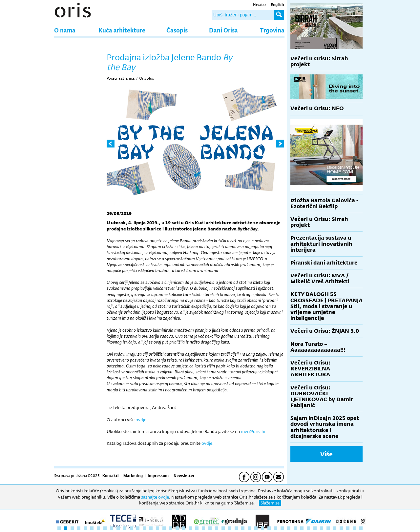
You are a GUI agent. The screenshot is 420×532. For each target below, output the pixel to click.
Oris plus (147, 78)
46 (354, 528)
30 (249, 528)
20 (184, 528)
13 (138, 528)
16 (157, 528)
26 (223, 528)
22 (197, 528)
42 (328, 528)
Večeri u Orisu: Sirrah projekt (319, 61)
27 (230, 528)
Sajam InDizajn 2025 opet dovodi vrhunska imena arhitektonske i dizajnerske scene (325, 427)
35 (282, 528)
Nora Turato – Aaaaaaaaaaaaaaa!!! (318, 347)
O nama (65, 30)
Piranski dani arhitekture (324, 263)
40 (315, 528)
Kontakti (110, 476)
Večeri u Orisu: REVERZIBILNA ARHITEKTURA (310, 369)
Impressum (158, 476)
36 (289, 528)
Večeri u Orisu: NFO (317, 108)
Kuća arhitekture (122, 30)
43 (335, 528)
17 (164, 528)
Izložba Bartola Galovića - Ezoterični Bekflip (324, 203)
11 (125, 528)
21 (190, 528)
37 (295, 528)
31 (256, 528)
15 (151, 528)
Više (326, 454)
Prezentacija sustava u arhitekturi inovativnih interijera (321, 244)
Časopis (177, 30)
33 (269, 528)
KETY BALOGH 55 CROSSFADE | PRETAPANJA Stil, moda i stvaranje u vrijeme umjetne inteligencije (326, 306)
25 (217, 528)
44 (341, 528)
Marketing (133, 476)
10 (118, 528)
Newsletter (184, 476)
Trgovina (272, 30)
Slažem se (270, 503)
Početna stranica (121, 78)
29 (243, 528)
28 (236, 528)
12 (131, 528)
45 (348, 528)
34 (276, 528)
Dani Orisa (223, 30)
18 (171, 528)
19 (177, 528)
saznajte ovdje (155, 497)
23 (203, 528)
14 (144, 528)
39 (308, 528)
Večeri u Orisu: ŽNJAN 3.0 (325, 331)
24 (210, 528)
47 (361, 528)
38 (302, 528)
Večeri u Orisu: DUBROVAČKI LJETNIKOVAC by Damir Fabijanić (322, 397)
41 (322, 528)
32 (262, 528)
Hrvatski (260, 5)
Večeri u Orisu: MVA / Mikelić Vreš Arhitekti (320, 278)
